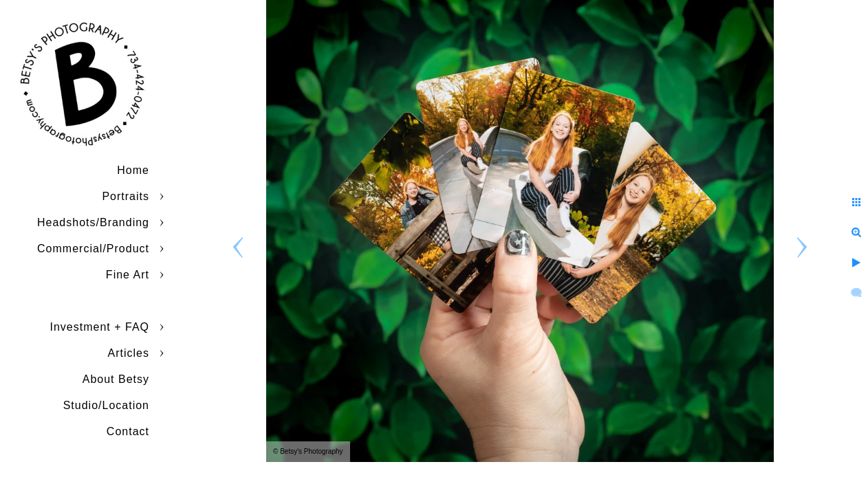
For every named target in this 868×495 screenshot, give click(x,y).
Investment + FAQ (100, 327)
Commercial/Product (93, 249)
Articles (129, 353)
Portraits (126, 196)
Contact (128, 431)
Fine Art (128, 275)
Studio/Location (106, 405)
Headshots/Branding (93, 222)
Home (133, 170)
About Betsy (116, 379)
